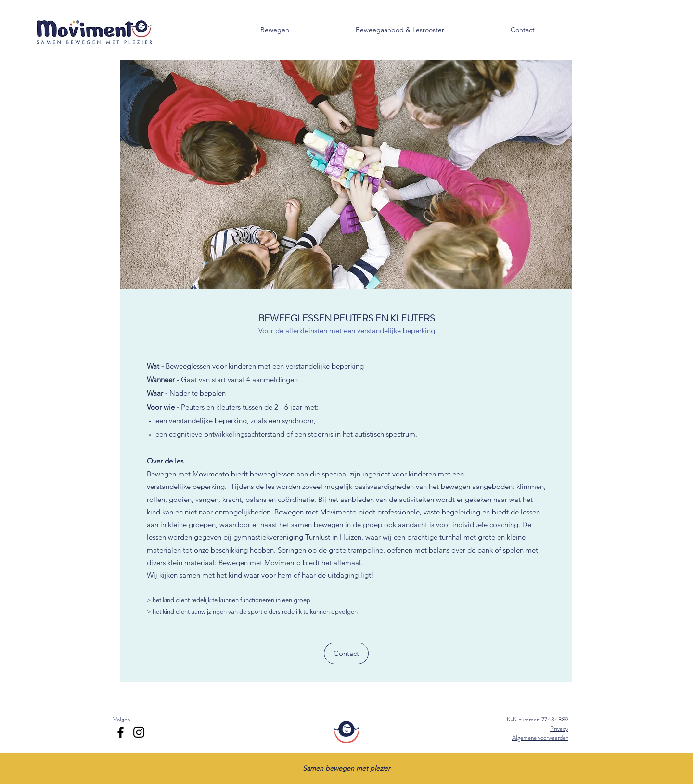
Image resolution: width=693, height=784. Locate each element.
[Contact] (346, 653)
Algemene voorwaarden (540, 738)
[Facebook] (121, 732)
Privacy (559, 728)
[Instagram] (139, 732)
